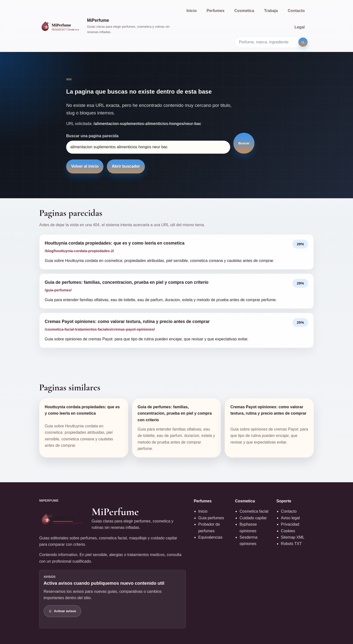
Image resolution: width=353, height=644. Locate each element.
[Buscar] (303, 42)
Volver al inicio (85, 166)
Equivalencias (210, 537)
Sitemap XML (293, 537)
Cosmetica (244, 11)
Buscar (244, 143)
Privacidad (290, 524)
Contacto (296, 11)
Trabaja (271, 11)
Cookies (288, 531)
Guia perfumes (211, 518)
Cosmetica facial (254, 511)
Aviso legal (290, 518)
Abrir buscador (126, 166)
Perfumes (216, 11)
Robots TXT (291, 544)
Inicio (191, 11)
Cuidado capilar (253, 518)
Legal (300, 27)
